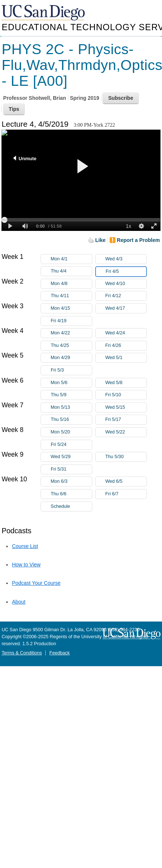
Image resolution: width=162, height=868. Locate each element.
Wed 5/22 (126, 432)
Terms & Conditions (22, 653)
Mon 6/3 (71, 482)
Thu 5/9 (71, 395)
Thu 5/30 (126, 457)
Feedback (60, 653)
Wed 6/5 (126, 482)
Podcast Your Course (36, 583)
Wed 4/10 (126, 284)
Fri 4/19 (71, 321)
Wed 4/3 (126, 259)
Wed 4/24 (126, 333)
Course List (25, 546)
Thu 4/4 (71, 271)
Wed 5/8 (126, 383)
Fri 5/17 (126, 420)
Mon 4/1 (71, 259)
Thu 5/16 (71, 420)
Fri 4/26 (126, 346)
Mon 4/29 (71, 358)
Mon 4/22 (71, 333)
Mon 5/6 (71, 383)
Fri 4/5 (126, 272)
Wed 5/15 (126, 407)
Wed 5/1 (126, 358)
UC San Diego (44, 13)
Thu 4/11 (71, 296)
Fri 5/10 (126, 395)
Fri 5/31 (71, 469)
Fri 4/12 (126, 296)
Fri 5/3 (71, 370)
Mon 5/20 (71, 432)
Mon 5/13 (71, 407)
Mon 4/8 (71, 284)
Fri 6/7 (126, 494)
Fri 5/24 (71, 445)
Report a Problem (139, 240)
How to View (26, 565)
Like (100, 240)
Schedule (60, 506)
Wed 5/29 (71, 457)
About (19, 602)
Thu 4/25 (71, 346)
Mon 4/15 (71, 308)
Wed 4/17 (126, 308)
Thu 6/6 (71, 494)
